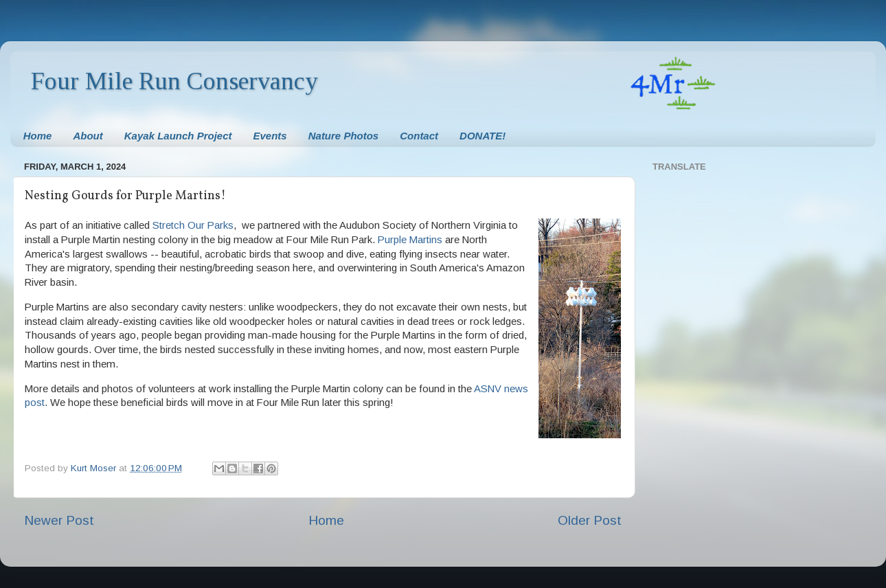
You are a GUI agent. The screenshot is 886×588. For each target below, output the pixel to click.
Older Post (590, 520)
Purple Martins (410, 240)
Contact (419, 136)
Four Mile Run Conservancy (174, 81)
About (88, 136)
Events (270, 136)
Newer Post (59, 520)
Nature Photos (344, 136)
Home (38, 136)
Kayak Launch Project (178, 136)
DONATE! (482, 136)
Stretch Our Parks (193, 225)
